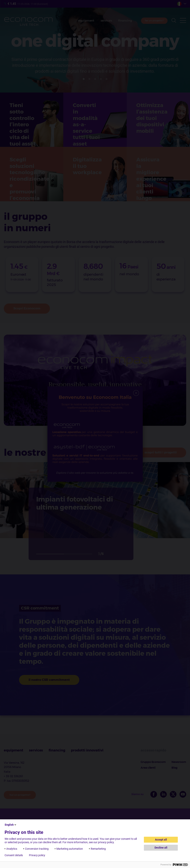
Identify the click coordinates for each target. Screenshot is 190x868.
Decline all (161, 848)
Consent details (14, 855)
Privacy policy (37, 855)
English (11, 825)
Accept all (161, 840)
